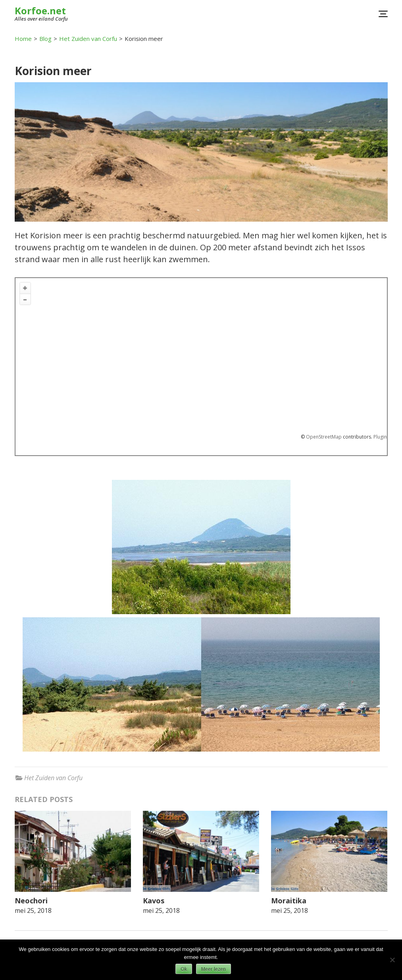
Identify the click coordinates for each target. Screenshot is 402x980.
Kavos (154, 901)
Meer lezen (214, 969)
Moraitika (289, 901)
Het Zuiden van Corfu (53, 778)
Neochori (31, 901)
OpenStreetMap (324, 437)
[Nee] (392, 960)
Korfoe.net (40, 11)
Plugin (380, 437)
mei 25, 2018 (33, 910)
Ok (184, 969)
